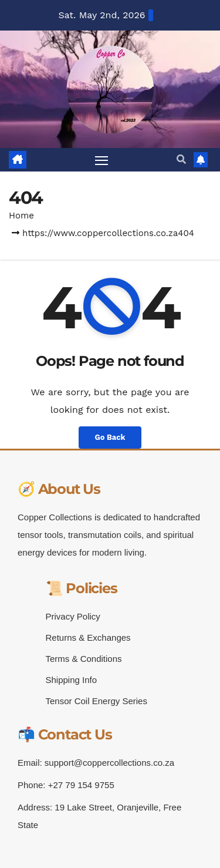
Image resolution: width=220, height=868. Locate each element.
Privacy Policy (73, 616)
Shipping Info (72, 680)
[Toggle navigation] (101, 160)
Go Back (110, 437)
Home (21, 216)
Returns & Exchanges (88, 637)
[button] (181, 159)
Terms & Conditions (84, 659)
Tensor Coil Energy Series (97, 701)
